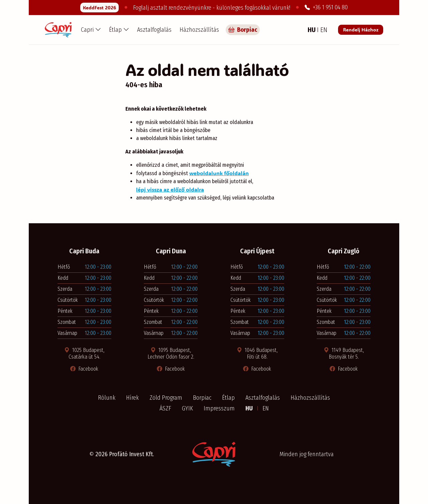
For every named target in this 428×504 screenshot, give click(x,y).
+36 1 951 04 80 (326, 7)
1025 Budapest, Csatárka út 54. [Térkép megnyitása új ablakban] (84, 353)
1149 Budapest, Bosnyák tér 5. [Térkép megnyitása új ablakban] (344, 353)
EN (266, 408)
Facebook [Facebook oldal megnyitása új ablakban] (84, 369)
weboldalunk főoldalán (219, 173)
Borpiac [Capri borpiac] (243, 30)
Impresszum (219, 408)
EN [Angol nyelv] (324, 30)
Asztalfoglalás (154, 30)
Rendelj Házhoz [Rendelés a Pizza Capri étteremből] (361, 30)
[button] (91, 30)
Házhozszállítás (199, 30)
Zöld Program (166, 398)
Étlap (228, 398)
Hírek (132, 398)
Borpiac (202, 398)
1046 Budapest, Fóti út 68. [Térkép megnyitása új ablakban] (257, 353)
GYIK (187, 408)
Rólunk (107, 398)
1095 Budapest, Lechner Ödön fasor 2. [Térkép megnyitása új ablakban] (171, 353)
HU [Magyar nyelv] (312, 30)
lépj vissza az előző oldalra (170, 189)
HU (250, 408)
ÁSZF (165, 408)
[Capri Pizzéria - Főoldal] (58, 30)
